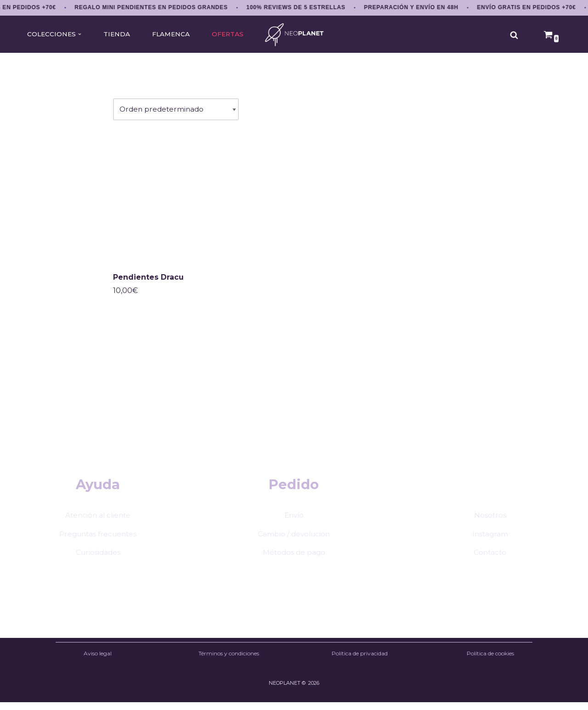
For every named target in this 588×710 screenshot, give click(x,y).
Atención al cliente (98, 521)
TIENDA (118, 34)
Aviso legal (98, 661)
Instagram (490, 540)
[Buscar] (514, 35)
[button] (80, 34)
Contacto (490, 559)
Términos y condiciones (229, 661)
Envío (294, 521)
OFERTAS (231, 34)
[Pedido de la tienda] (177, 111)
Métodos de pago (294, 559)
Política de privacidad (360, 661)
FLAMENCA (173, 34)
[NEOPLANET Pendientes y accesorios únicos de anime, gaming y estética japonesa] (294, 35)
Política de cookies (490, 661)
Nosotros (490, 521)
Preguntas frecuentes (98, 540)
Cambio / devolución (294, 540)
